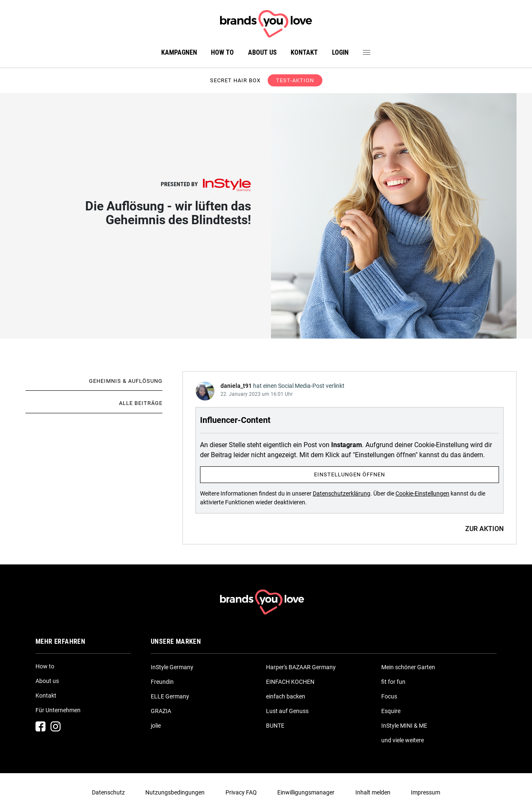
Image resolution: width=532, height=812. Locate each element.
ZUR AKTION (484, 529)
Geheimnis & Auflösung (126, 381)
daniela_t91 (236, 386)
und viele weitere (403, 740)
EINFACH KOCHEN (290, 682)
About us (262, 52)
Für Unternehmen (58, 710)
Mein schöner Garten (408, 667)
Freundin (162, 682)
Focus (389, 696)
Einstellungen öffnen (350, 474)
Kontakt (304, 52)
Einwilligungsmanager (306, 792)
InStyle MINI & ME (404, 726)
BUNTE (275, 726)
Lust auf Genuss (287, 711)
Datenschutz (108, 792)
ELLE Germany (170, 696)
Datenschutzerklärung (342, 493)
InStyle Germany (172, 667)
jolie (156, 726)
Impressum (426, 792)
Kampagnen (179, 52)
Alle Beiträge (141, 403)
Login (340, 52)
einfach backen (286, 696)
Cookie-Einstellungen (422, 493)
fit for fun (393, 682)
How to (222, 52)
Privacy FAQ (241, 792)
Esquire (391, 711)
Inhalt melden (373, 792)
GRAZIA (161, 711)
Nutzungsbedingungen (175, 792)
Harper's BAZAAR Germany (301, 667)
